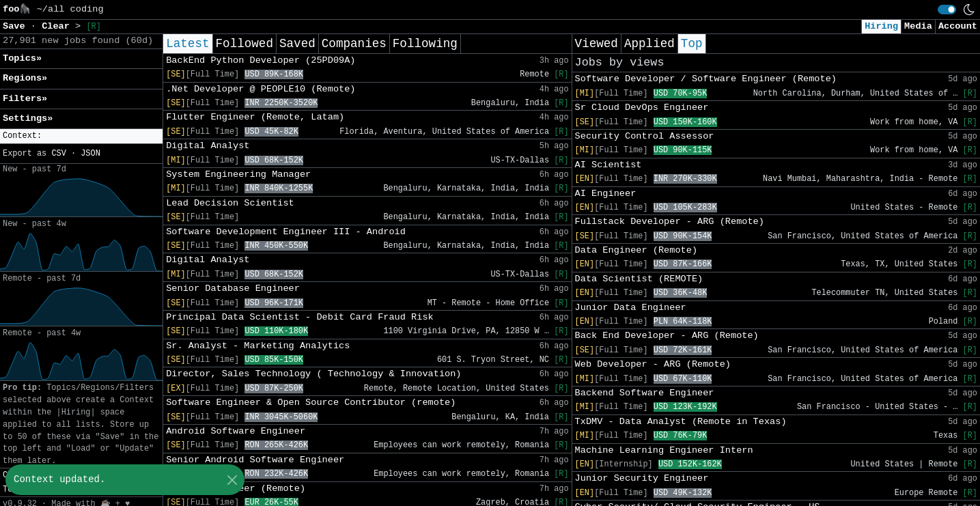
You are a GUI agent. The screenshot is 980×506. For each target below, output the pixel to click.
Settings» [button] (28, 118)
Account (958, 26)
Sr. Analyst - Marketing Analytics (258, 346)
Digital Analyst (208, 146)
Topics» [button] (22, 58)
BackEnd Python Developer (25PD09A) (261, 60)
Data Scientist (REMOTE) (639, 279)
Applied (649, 44)
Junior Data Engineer (631, 308)
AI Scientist (608, 165)
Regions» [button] (25, 78)
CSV (58, 154)
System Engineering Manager (238, 174)
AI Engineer (606, 194)
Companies (354, 44)
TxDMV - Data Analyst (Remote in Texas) (681, 422)
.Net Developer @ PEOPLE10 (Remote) (261, 89)
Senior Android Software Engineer (255, 460)
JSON (90, 154)
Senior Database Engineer (233, 289)
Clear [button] (58, 26)
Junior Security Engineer (642, 478)
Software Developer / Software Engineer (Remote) (706, 79)
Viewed (597, 44)
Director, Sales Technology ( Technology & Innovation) (313, 374)
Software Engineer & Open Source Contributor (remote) (311, 403)
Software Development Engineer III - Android (286, 232)
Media (918, 26)
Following (425, 44)
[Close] (232, 480)
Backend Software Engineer (645, 393)
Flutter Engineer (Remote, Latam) (255, 117)
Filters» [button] (25, 99)
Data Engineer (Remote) (636, 250)
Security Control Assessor (645, 136)
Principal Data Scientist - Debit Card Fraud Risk (300, 317)
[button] (81, 136)
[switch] (947, 10)
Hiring (881, 26)
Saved (297, 44)
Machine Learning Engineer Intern (664, 450)
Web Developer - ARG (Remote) (653, 364)
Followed (244, 44)
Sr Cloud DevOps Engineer (642, 108)
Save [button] (17, 26)
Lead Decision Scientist (230, 203)
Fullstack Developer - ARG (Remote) (670, 222)
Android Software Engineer (236, 431)
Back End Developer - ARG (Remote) (667, 336)
